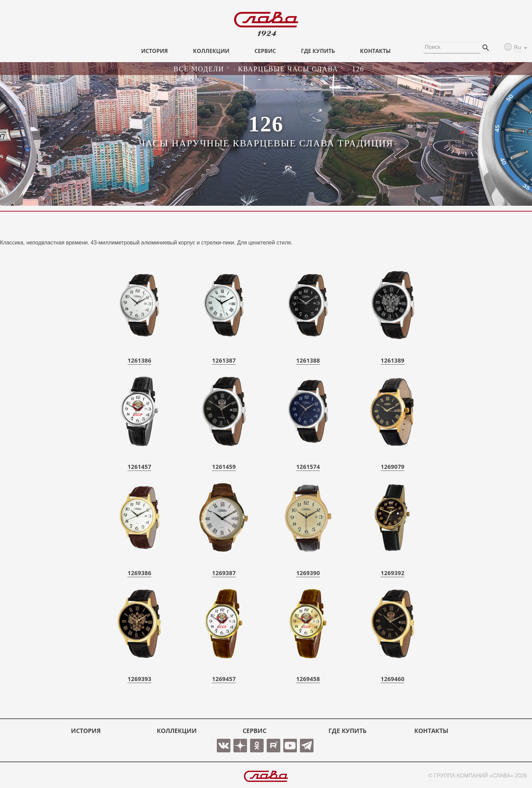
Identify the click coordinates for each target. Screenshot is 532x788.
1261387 (224, 360)
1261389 (393, 360)
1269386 (139, 573)
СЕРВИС (265, 51)
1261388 (308, 360)
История (155, 51)
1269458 (308, 679)
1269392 (393, 573)
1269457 (224, 679)
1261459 (224, 467)
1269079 (393, 467)
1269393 (139, 679)
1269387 (224, 573)
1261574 (308, 467)
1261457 (139, 467)
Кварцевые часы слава (288, 69)
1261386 (139, 360)
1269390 (308, 573)
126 (358, 69)
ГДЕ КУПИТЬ (318, 51)
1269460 (393, 679)
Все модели (199, 69)
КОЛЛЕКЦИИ (211, 51)
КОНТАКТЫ (375, 51)
